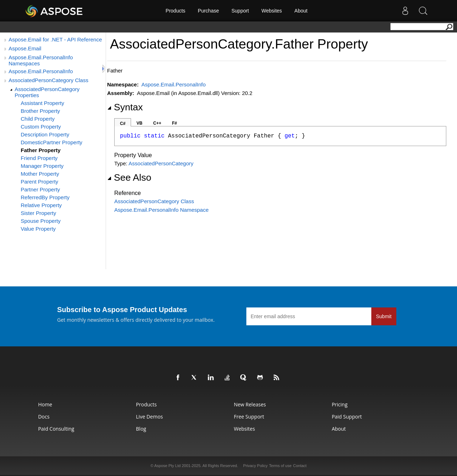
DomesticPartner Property (52, 142)
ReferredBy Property (45, 197)
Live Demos (149, 417)
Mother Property (40, 174)
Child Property (38, 119)
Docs (44, 417)
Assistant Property (42, 103)
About (301, 11)
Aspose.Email (25, 48)
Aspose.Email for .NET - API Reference (55, 39)
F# (175, 123)
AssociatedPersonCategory (161, 163)
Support (240, 11)
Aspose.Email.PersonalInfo (41, 71)
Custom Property (41, 127)
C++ (157, 123)
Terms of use (280, 466)
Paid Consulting (56, 429)
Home (45, 404)
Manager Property (42, 166)
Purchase (208, 11)
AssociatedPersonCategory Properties (47, 92)
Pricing (340, 404)
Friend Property (39, 158)
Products (175, 11)
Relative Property (41, 205)
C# (123, 124)
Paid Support (347, 417)
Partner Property (40, 189)
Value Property (38, 229)
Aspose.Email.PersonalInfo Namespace (161, 210)
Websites (272, 11)
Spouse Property (41, 221)
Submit (384, 316)
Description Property (45, 134)
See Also (129, 177)
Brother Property (40, 111)
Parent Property (39, 182)
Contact (300, 466)
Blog (141, 429)
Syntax (125, 107)
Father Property (41, 150)
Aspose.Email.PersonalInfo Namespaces (41, 60)
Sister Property (38, 213)
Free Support (249, 417)
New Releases (250, 404)
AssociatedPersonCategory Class (48, 80)
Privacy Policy (255, 466)
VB (139, 123)
